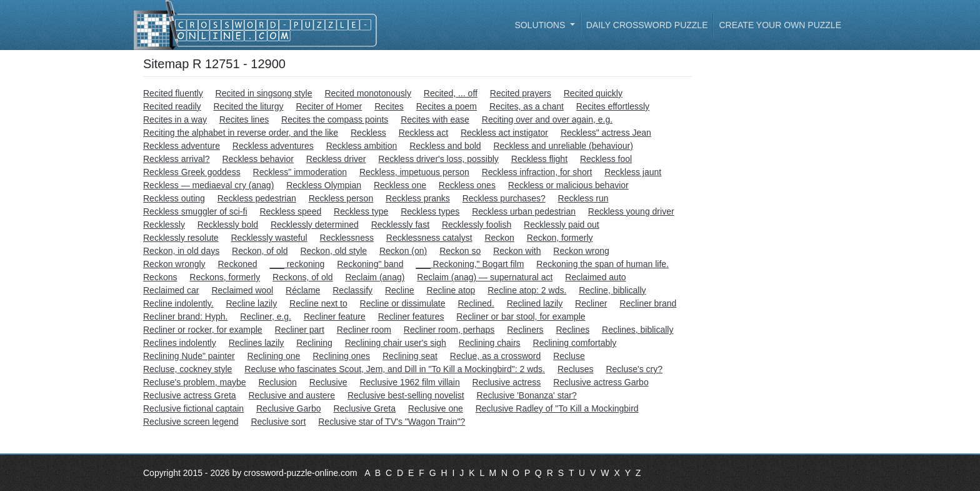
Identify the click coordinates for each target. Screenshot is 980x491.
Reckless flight (539, 159)
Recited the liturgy (249, 106)
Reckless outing (174, 198)
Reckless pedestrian (257, 198)
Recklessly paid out (562, 225)
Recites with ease (435, 119)
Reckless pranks (418, 198)
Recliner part (300, 330)
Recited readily (172, 106)
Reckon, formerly (560, 238)
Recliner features (411, 316)
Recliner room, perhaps (449, 330)
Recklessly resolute (181, 238)
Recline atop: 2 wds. (527, 290)
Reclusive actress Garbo (601, 382)
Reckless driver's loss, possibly (438, 159)
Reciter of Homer (329, 106)
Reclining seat (410, 356)
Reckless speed (290, 211)
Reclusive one (436, 408)
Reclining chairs (490, 343)
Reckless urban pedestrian (524, 211)
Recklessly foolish (477, 225)
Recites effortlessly (613, 106)
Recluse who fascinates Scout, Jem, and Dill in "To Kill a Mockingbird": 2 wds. (395, 369)
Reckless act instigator (504, 133)
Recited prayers (521, 93)
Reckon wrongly (174, 264)
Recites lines (244, 119)
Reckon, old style (333, 251)
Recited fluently (173, 93)
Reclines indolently (180, 343)
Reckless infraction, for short (537, 172)
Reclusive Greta (364, 408)
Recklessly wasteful (269, 238)
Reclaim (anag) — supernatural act (485, 277)
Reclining (314, 343)
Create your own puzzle (780, 25)
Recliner (591, 303)
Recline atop (451, 290)
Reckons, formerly (225, 277)
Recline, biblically (612, 290)
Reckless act (423, 133)
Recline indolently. (178, 303)
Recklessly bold (228, 225)
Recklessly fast (400, 225)
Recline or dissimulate (403, 303)
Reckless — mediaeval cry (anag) (208, 185)
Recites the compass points (335, 119)
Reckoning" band (370, 264)
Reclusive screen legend (191, 422)
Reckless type (361, 211)
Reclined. (476, 303)
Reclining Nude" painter (189, 356)
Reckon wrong (581, 251)
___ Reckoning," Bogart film (470, 264)
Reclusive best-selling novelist (406, 395)
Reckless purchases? (504, 198)
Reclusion (277, 382)
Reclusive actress (507, 382)
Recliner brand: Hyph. (185, 316)
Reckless (368, 133)
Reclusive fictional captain (193, 408)
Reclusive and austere (292, 395)
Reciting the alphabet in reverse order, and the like (241, 133)
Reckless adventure (182, 146)
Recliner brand (648, 303)
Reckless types (430, 211)
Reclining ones (341, 356)
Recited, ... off (451, 93)
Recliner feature (335, 316)
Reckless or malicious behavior (568, 185)
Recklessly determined (315, 225)
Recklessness (347, 238)
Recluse (569, 356)
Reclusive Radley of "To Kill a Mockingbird (557, 408)
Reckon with (517, 251)
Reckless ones (467, 185)
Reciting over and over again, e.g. (547, 119)
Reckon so (460, 251)
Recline (400, 290)
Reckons (160, 277)
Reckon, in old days (181, 251)
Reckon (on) (403, 251)
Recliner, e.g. (266, 316)
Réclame (303, 290)
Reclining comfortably (575, 343)
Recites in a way (175, 119)
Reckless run (583, 198)
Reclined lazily (535, 303)
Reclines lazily (257, 343)
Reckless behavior (257, 159)
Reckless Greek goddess (192, 172)
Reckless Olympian (324, 185)
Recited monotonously (368, 93)
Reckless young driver (631, 211)
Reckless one (400, 185)
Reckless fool (606, 159)
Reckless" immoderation (300, 172)
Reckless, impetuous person (414, 172)
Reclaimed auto (595, 277)
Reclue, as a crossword (496, 356)
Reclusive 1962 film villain (409, 382)
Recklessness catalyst (429, 238)
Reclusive (328, 382)
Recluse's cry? (634, 369)
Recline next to (318, 303)
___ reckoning (297, 264)
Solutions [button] (541, 25)
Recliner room (364, 330)
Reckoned (238, 264)
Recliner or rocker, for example (203, 330)
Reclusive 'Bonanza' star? (527, 395)
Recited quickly (593, 93)
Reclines (572, 330)
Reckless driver (336, 159)
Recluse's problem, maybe (195, 382)
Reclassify (352, 290)
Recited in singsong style (264, 93)
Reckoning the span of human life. (602, 264)
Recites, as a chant (527, 106)
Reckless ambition (362, 146)
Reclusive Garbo (289, 408)
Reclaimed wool (242, 290)
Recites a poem (447, 106)
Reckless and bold (445, 146)
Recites (389, 106)
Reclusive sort (278, 422)
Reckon (499, 238)
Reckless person (341, 198)
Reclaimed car (171, 290)
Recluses (576, 369)
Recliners (525, 330)
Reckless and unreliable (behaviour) (563, 146)
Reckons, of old (303, 277)
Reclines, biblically (637, 330)
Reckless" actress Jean (606, 133)
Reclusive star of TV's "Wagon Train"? (392, 422)
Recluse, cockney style (187, 369)
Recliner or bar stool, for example (521, 316)
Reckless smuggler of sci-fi (195, 211)
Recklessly (164, 225)
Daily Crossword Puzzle (647, 25)
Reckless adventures (273, 146)
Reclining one (274, 356)
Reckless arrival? (177, 159)
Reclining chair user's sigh (396, 343)
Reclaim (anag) (375, 277)
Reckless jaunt (633, 172)
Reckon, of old (260, 251)
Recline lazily (251, 303)
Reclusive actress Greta (190, 395)
